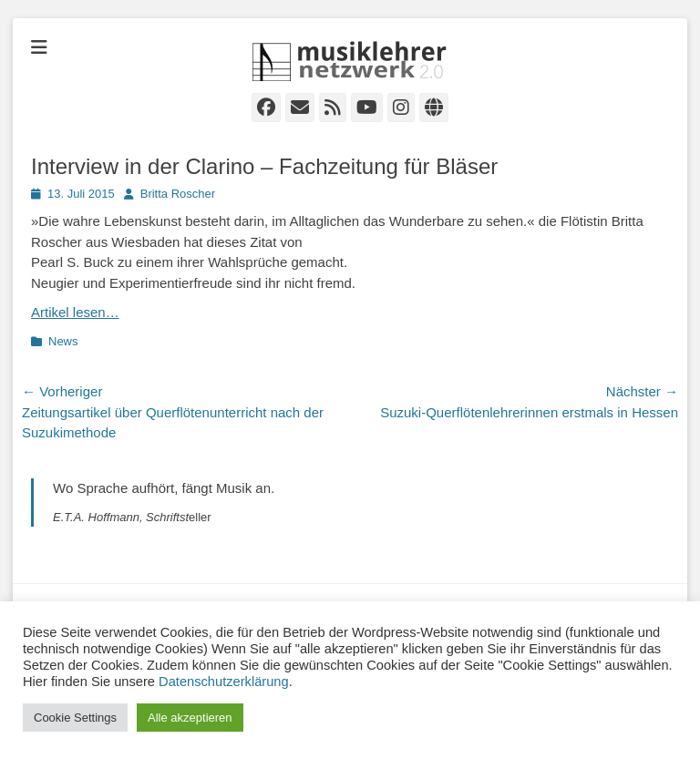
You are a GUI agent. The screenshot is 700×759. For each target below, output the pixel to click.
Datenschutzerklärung (224, 682)
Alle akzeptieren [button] (190, 718)
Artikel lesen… (75, 312)
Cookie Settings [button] (75, 718)
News (63, 341)
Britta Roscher (178, 194)
